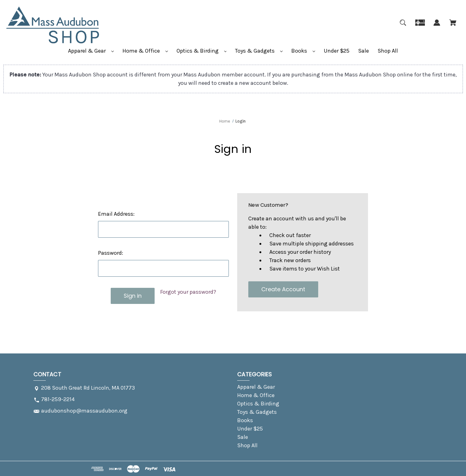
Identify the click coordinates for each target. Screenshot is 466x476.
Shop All (388, 51)
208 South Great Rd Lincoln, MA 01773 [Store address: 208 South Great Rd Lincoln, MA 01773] (88, 388)
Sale (363, 51)
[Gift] (420, 26)
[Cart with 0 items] (453, 26)
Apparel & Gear (91, 51)
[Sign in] (437, 26)
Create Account (283, 289)
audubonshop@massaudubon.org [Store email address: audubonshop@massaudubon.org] (84, 411)
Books (303, 51)
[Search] (403, 26)
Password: (111, 253)
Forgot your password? (188, 292)
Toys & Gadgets (259, 51)
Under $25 (337, 51)
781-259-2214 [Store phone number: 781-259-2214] (58, 399)
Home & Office (145, 51)
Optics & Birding (202, 51)
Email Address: (116, 214)
